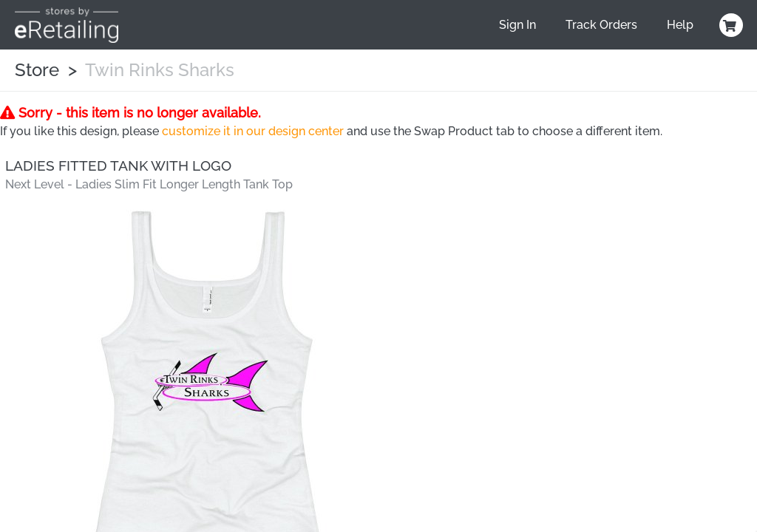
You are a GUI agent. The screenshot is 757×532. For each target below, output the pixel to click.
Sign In (517, 25)
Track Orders (601, 25)
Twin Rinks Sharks (160, 70)
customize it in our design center (253, 131)
